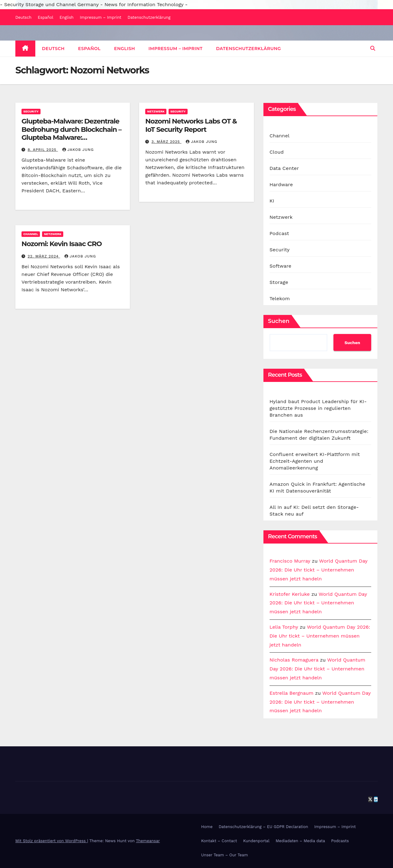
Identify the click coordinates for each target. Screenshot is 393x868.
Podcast (279, 233)
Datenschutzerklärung (149, 17)
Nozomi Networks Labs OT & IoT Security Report (191, 125)
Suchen (279, 321)
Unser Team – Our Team (224, 855)
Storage (279, 282)
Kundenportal (256, 841)
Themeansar (148, 841)
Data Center (284, 168)
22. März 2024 (44, 256)
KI (272, 201)
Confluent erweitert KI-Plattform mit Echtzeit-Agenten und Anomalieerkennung (315, 461)
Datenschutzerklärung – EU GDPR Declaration (263, 827)
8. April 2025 (43, 150)
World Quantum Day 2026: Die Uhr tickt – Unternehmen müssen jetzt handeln (319, 570)
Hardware (281, 185)
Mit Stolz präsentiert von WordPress (51, 841)
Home (207, 827)
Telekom (280, 298)
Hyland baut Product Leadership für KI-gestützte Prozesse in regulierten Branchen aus (318, 408)
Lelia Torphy (284, 627)
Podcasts (340, 841)
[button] (373, 48)
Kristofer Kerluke (290, 594)
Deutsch (23, 17)
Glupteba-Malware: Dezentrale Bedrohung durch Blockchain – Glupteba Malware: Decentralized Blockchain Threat (71, 137)
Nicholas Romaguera (294, 660)
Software (280, 266)
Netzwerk (156, 111)
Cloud (277, 152)
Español (45, 17)
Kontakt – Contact (219, 841)
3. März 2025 (166, 142)
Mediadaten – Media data (300, 841)
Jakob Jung (78, 150)
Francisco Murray (290, 561)
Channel (31, 234)
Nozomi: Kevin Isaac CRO (62, 244)
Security (31, 111)
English (67, 17)
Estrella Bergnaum (292, 693)
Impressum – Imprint (101, 17)
